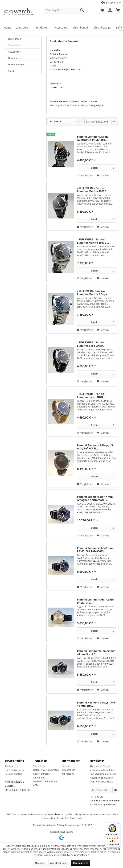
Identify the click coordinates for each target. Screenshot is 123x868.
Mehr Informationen (78, 855)
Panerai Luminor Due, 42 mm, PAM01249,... (96, 601)
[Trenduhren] (42, 28)
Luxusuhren (15, 39)
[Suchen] (82, 10)
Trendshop (39, 766)
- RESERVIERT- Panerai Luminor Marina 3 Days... (93, 293)
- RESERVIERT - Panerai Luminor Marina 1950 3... (93, 190)
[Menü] (118, 824)
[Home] (8, 28)
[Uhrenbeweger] (102, 28)
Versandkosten (55, 814)
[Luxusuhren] (23, 28)
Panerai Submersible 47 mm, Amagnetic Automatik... (95, 498)
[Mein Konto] (110, 10)
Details (103, 167)
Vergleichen (85, 175)
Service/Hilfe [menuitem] (110, 3)
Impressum (68, 774)
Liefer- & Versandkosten (46, 770)
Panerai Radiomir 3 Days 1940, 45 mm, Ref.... (96, 704)
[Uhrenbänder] (81, 28)
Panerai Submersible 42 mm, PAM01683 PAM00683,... (95, 550)
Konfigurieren (81, 863)
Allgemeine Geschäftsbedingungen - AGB (46, 781)
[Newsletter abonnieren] (115, 790)
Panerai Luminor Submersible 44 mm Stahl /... (96, 653)
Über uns (66, 766)
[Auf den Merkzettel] (103, 176)
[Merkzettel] (102, 10)
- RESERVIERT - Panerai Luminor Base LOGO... (91, 344)
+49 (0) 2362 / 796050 (15, 784)
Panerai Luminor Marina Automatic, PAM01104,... (93, 138)
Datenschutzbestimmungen (105, 800)
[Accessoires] (61, 28)
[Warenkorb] (118, 10)
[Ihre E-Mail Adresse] (101, 790)
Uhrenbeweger (16, 64)
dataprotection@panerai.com (66, 69)
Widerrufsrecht (41, 774)
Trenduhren (15, 45)
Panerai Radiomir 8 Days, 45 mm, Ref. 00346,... (95, 447)
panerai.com (57, 87)
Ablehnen (40, 863)
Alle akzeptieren (59, 863)
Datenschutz (68, 770)
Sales (11, 71)
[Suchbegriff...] (66, 10)
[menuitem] (66, 12)
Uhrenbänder (15, 58)
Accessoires (14, 52)
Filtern (55, 121)
